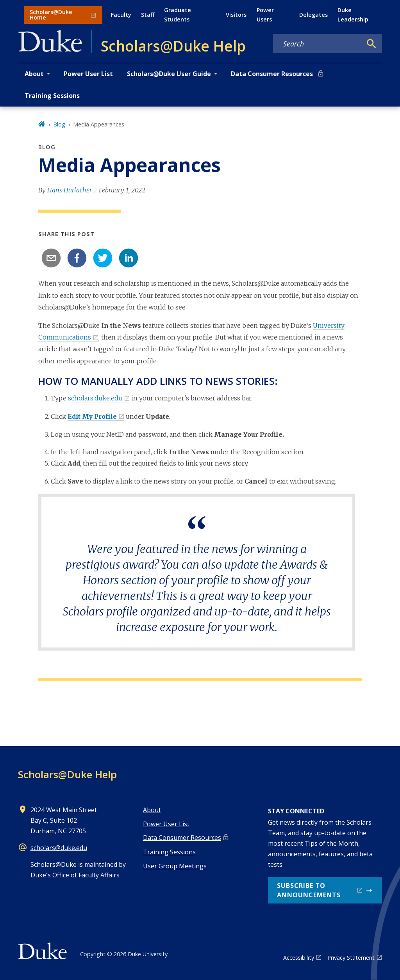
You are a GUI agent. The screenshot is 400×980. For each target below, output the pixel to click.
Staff (148, 15)
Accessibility (299, 958)
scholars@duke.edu (59, 848)
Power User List (88, 74)
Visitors (236, 15)
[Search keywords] (318, 44)
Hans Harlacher (70, 190)
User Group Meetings (175, 866)
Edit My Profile (92, 416)
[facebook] (77, 258)
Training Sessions (52, 96)
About (152, 810)
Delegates (313, 15)
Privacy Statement (351, 958)
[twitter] (103, 258)
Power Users (265, 15)
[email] (51, 258)
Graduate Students (178, 15)
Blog (59, 124)
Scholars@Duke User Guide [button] (169, 74)
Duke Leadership (353, 15)
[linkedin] (129, 258)
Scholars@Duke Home (51, 15)
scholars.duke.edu (95, 398)
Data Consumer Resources (272, 74)
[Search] (371, 44)
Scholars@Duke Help (67, 774)
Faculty (121, 15)
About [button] (34, 74)
